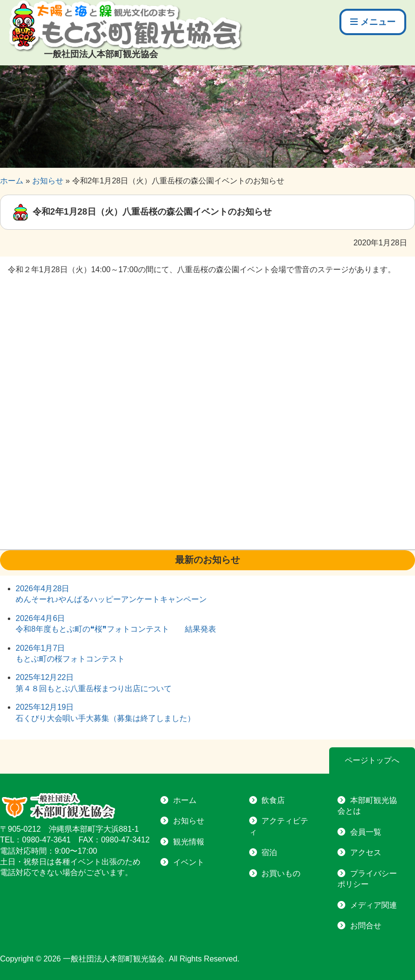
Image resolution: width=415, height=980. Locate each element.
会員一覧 (366, 832)
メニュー (373, 22)
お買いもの (281, 873)
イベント (189, 862)
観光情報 (189, 842)
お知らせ (189, 821)
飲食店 (273, 800)
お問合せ (366, 926)
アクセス (366, 852)
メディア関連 (374, 905)
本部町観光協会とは (367, 806)
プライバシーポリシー (367, 879)
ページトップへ (372, 760)
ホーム (185, 800)
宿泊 (269, 852)
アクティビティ (279, 826)
